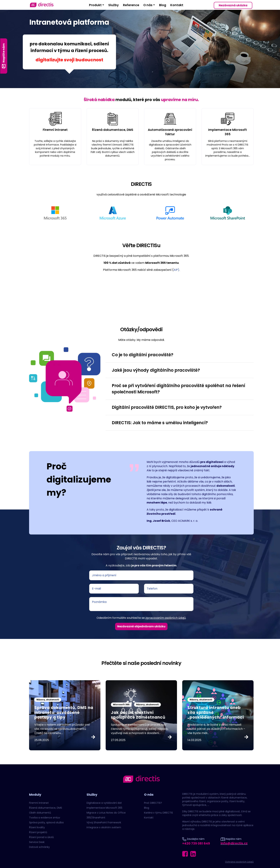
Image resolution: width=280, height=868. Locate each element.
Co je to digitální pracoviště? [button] (143, 355)
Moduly (35, 795)
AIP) (176, 270)
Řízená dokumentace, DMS (46, 808)
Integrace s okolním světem (104, 827)
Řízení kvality (37, 827)
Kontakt (177, 5)
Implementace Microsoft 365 (104, 808)
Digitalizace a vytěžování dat (104, 803)
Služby (114, 5)
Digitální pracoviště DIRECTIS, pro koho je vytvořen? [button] (167, 407)
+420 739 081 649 (196, 843)
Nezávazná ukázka (233, 5)
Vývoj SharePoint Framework (104, 822)
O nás (148, 5)
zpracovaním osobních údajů (166, 618)
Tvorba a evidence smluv (45, 818)
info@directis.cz (234, 843)
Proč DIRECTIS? (153, 803)
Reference (131, 5)
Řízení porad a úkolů (41, 837)
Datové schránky (39, 847)
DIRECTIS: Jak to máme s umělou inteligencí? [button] (160, 423)
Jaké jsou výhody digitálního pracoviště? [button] (156, 370)
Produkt (95, 5)
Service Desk (37, 842)
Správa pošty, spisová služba (46, 822)
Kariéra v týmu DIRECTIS (158, 813)
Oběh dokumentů (40, 813)
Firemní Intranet (39, 803)
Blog (163, 5)
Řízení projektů (38, 832)
